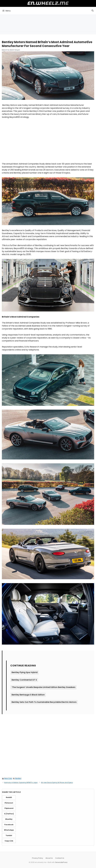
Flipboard (9, 808)
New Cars (8, 778)
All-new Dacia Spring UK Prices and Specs (57, 783)
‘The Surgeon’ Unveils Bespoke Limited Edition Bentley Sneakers (43, 687)
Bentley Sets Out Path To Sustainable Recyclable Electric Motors (44, 702)
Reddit (9, 797)
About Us (49, 858)
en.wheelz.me (48, 3)
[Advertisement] (48, 23)
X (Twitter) (9, 814)
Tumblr (9, 835)
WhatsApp (9, 830)
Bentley (18, 778)
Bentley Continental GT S (24, 680)
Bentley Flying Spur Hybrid (25, 672)
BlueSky (9, 819)
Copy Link (9, 841)
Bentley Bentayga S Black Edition (28, 695)
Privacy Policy (37, 858)
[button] (93, 11)
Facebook (9, 825)
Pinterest (9, 803)
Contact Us (60, 858)
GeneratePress (61, 862)
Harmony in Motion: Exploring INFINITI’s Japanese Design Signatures (30, 783)
